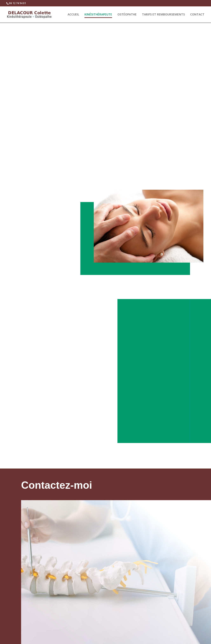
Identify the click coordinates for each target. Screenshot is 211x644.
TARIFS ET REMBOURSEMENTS (163, 15)
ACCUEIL (73, 15)
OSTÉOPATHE (127, 15)
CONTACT (197, 15)
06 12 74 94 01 (18, 3)
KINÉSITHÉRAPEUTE (98, 15)
